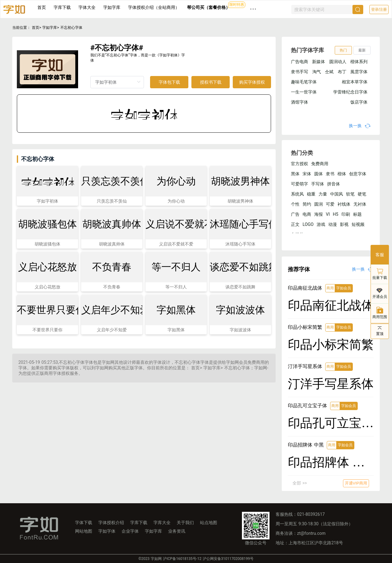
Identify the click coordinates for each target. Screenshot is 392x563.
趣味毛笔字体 (304, 82)
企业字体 (130, 531)
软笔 (350, 194)
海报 (318, 214)
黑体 (295, 174)
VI (328, 214)
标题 (357, 214)
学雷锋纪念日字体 (350, 92)
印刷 (346, 214)
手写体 (318, 184)
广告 (295, 214)
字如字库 (112, 7)
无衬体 (360, 204)
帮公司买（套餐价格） (209, 7)
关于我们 (185, 523)
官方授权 (300, 164)
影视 (344, 224)
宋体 (307, 174)
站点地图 (209, 523)
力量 (323, 194)
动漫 (333, 224)
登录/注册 (379, 10)
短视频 (358, 224)
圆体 (318, 174)
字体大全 (87, 7)
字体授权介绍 (111, 523)
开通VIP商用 (356, 483)
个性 (295, 204)
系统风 (297, 194)
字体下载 (84, 523)
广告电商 (300, 62)
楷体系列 (359, 62)
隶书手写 (300, 72)
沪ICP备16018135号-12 (182, 559)
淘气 (317, 72)
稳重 (311, 194)
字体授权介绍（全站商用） (154, 7)
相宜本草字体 (355, 82)
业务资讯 (177, 531)
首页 (42, 7)
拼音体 (334, 184)
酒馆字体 (300, 102)
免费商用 (320, 164)
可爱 (330, 204)
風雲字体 (359, 72)
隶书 (330, 174)
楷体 (342, 174)
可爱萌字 (300, 184)
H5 (336, 214)
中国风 (337, 194)
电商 (307, 214)
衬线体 (344, 204)
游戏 (321, 224)
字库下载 (62, 7)
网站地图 (84, 531)
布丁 (342, 72)
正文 (295, 224)
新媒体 (318, 62)
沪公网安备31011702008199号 (228, 559)
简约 (307, 204)
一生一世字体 (304, 92)
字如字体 (107, 531)
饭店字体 (359, 102)
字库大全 (162, 523)
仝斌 (329, 72)
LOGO (308, 224)
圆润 (318, 204)
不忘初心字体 (71, 28)
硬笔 (362, 194)
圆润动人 (338, 62)
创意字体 (358, 174)
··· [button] (253, 9)
